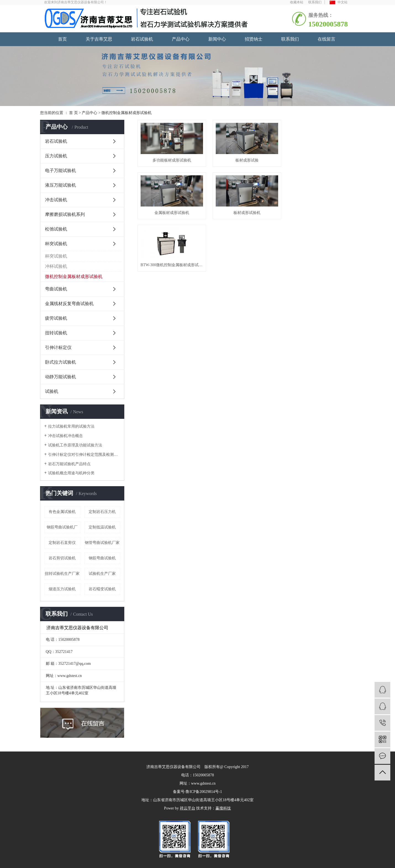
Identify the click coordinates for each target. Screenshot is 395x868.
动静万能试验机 (60, 377)
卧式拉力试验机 (60, 362)
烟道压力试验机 (62, 589)
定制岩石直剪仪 (62, 543)
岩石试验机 (142, 39)
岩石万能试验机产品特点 (69, 464)
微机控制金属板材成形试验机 (127, 113)
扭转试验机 (56, 333)
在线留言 (326, 39)
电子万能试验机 (60, 170)
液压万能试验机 (60, 185)
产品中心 (181, 39)
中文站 (339, 2)
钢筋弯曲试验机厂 (62, 527)
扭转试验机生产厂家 (62, 574)
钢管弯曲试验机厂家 (102, 543)
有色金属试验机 (62, 512)
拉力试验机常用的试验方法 (71, 426)
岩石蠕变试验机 (102, 589)
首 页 (73, 113)
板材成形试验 (246, 160)
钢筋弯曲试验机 (102, 558)
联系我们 (315, 2)
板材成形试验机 (172, 212)
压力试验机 (56, 156)
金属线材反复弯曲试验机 (69, 304)
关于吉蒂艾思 (99, 39)
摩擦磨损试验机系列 (65, 214)
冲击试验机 (56, 200)
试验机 (52, 391)
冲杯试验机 (56, 266)
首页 (62, 39)
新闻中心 (217, 39)
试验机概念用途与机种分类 (71, 473)
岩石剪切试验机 (62, 558)
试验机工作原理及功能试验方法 (75, 445)
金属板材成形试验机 (321, 160)
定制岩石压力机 (102, 512)
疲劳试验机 (56, 318)
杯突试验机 (56, 244)
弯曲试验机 (56, 289)
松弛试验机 (56, 229)
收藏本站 (297, 2)
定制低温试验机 (102, 527)
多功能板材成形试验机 (172, 160)
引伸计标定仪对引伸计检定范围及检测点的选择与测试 (84, 455)
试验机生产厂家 (102, 574)
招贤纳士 (254, 39)
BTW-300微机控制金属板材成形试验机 (246, 212)
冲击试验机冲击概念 (65, 436)
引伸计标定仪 (58, 347)
